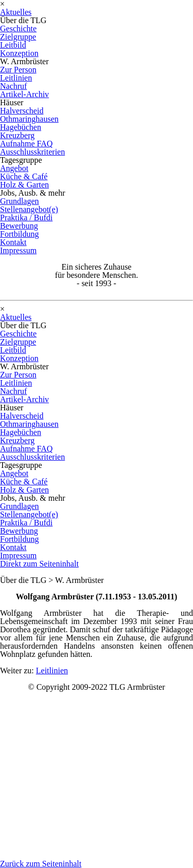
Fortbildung (20, 234)
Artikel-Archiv (24, 94)
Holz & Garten (24, 185)
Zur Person (18, 70)
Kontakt (13, 242)
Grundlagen (20, 201)
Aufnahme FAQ (26, 144)
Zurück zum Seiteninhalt (41, 864)
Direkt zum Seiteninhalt (39, 564)
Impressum (18, 250)
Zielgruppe (18, 37)
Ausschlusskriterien (32, 152)
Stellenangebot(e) (29, 209)
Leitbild (13, 45)
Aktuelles (16, 12)
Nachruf (13, 86)
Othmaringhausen (29, 119)
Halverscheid (22, 111)
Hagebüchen (21, 127)
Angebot (14, 168)
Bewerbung (19, 226)
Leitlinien (16, 78)
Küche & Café (24, 176)
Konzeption (19, 53)
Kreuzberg (17, 135)
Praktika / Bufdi (26, 218)
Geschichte (18, 29)
